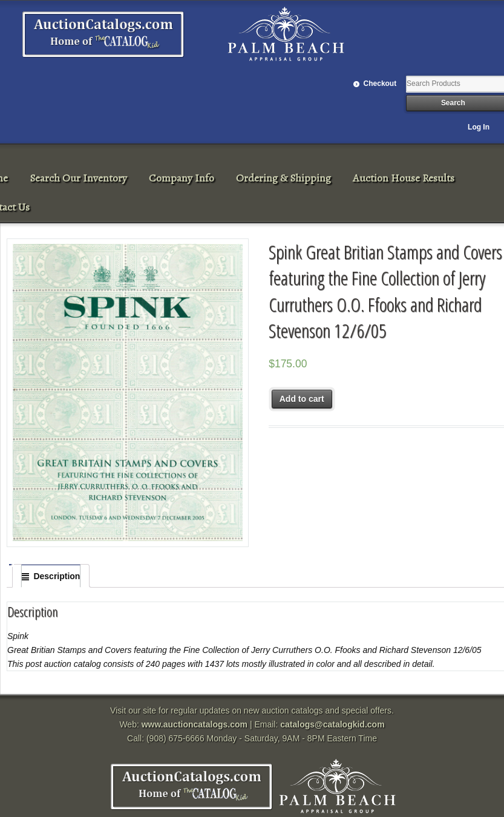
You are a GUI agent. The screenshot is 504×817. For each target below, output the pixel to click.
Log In (479, 127)
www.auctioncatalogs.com (195, 724)
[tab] (51, 576)
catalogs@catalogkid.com (332, 724)
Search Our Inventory (78, 178)
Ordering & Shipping (283, 178)
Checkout (380, 84)
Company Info (182, 178)
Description (57, 576)
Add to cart (302, 399)
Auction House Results (404, 178)
